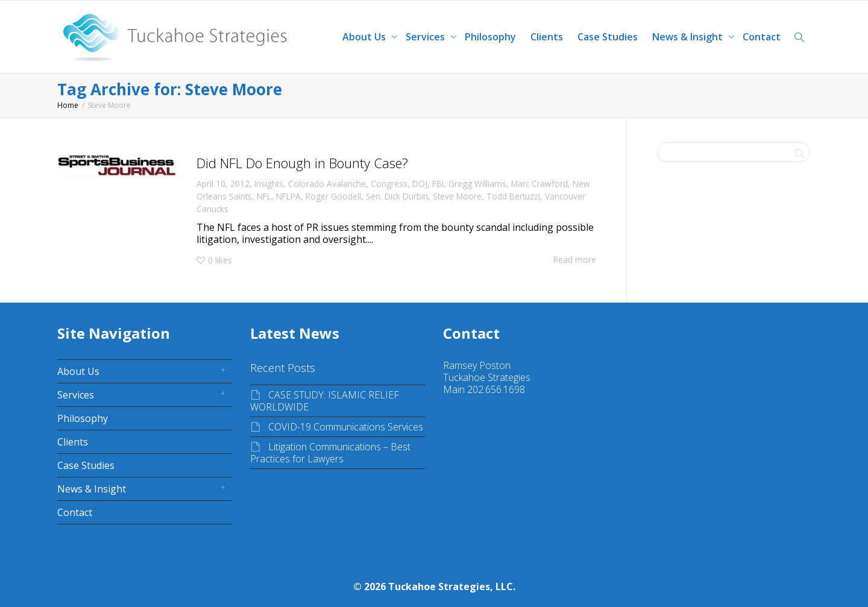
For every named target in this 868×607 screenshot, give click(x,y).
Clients (547, 37)
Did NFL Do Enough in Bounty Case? (302, 163)
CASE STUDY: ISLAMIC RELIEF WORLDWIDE (325, 401)
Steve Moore (457, 196)
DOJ (420, 184)
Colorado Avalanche (327, 184)
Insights (269, 184)
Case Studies (608, 37)
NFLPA (288, 196)
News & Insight (689, 37)
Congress (389, 184)
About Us (365, 37)
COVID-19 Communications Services (346, 427)
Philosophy (490, 37)
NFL (264, 196)
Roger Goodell (333, 196)
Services (426, 37)
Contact (762, 37)
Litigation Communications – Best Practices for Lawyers (330, 453)
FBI (438, 184)
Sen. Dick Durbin (397, 196)
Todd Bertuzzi (513, 196)
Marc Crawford (539, 184)
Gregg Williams (477, 184)
